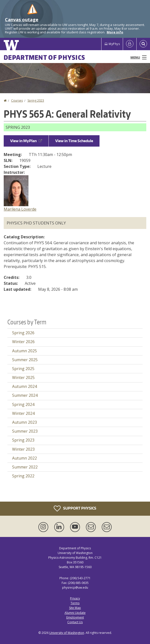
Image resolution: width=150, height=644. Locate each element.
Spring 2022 (23, 476)
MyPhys (112, 44)
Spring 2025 (23, 369)
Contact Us (75, 622)
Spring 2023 (36, 100)
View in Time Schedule (74, 141)
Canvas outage (22, 20)
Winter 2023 (23, 449)
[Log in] (130, 44)
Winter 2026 (23, 342)
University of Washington (67, 633)
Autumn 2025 (25, 351)
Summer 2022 (25, 467)
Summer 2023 (25, 431)
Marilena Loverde (20, 209)
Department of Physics (44, 57)
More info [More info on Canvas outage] (115, 32)
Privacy (75, 598)
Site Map (75, 608)
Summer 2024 (25, 395)
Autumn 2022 (25, 458)
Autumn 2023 (25, 422)
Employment (75, 617)
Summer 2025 (25, 360)
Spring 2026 (23, 333)
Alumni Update (75, 613)
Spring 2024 (23, 404)
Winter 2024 (23, 413)
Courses (17, 100)
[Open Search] (143, 44)
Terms (75, 603)
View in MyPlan (26, 141)
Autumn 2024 (25, 386)
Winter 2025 (23, 378)
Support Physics (75, 509)
